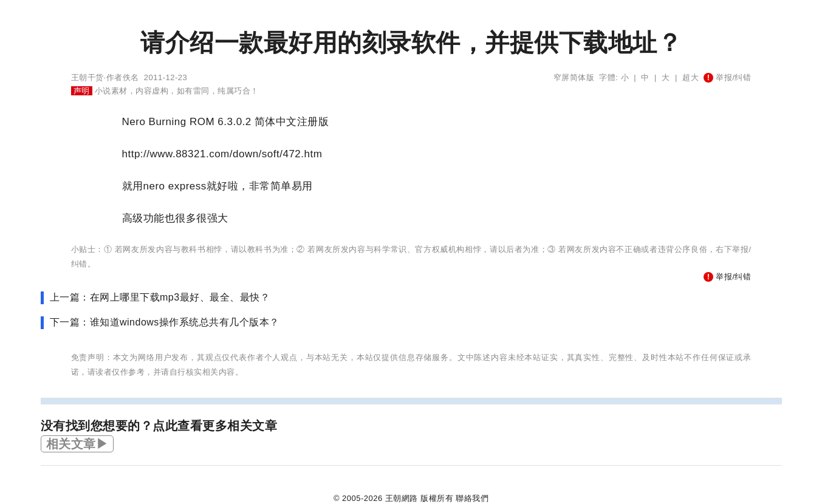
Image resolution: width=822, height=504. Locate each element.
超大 (690, 77)
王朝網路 (402, 498)
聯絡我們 (472, 498)
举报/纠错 (727, 77)
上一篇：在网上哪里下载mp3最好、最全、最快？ (160, 297)
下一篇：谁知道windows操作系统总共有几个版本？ (165, 322)
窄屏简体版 (574, 77)
